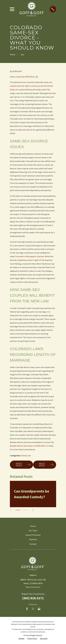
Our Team (33, 531)
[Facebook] (27, 609)
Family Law (26, 456)
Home (33, 526)
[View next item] (33, 510)
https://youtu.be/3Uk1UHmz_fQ (24, 77)
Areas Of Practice (33, 535)
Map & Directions (33, 587)
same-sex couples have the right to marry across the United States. (31, 86)
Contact (33, 544)
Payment (33, 539)
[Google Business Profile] (39, 609)
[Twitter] (33, 609)
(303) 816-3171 (33, 598)
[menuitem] (21, 639)
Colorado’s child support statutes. (30, 256)
